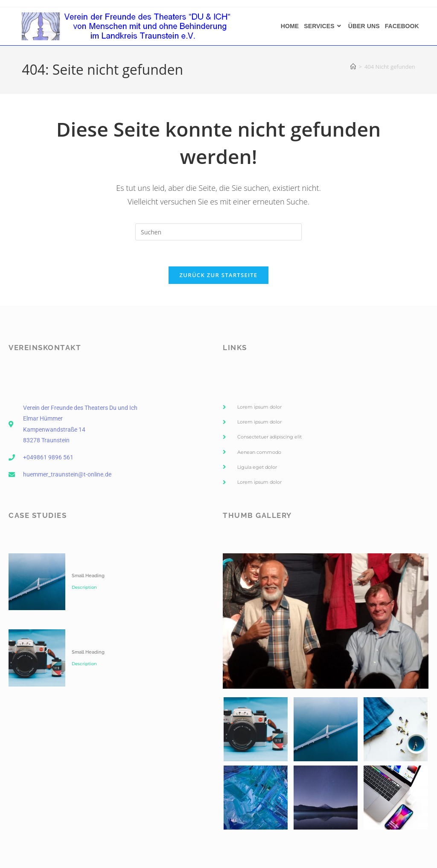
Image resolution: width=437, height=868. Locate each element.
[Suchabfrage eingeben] (218, 232)
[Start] (353, 67)
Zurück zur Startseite (219, 275)
